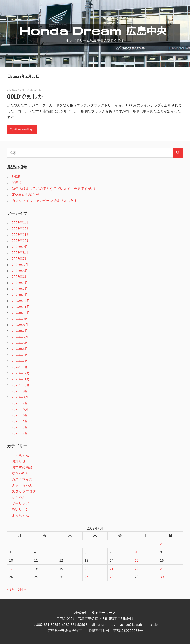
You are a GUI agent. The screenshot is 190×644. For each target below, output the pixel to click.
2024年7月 (20, 331)
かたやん (19, 497)
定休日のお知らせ (26, 194)
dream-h (36, 90)
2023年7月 (20, 403)
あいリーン (20, 509)
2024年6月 (20, 337)
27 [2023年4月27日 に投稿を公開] (86, 577)
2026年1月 (20, 223)
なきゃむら (20, 473)
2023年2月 (20, 433)
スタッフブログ (24, 491)
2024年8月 (20, 325)
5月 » (22, 589)
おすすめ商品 (22, 467)
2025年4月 (20, 277)
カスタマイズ (22, 479)
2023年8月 (20, 397)
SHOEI (16, 176)
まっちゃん (20, 515)
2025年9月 (20, 247)
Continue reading (21, 129)
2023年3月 (20, 427)
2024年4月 (20, 349)
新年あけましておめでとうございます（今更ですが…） (54, 188)
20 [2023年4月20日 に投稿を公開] (86, 569)
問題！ (17, 183)
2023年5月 (20, 415)
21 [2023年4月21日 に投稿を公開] (112, 569)
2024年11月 (21, 307)
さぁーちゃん (22, 485)
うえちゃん (20, 455)
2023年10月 (21, 385)
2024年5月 (20, 343)
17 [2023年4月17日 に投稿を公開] (11, 569)
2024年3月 (20, 355)
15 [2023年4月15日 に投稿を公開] (137, 560)
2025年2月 (20, 289)
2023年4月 (20, 421)
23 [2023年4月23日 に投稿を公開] (162, 569)
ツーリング (20, 503)
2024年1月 (20, 367)
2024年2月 (20, 361)
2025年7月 (20, 259)
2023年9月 (20, 391)
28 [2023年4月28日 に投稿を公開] (112, 577)
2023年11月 (21, 379)
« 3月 (11, 589)
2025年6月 (20, 265)
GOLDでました (25, 96)
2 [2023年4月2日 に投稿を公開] (161, 544)
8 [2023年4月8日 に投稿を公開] (136, 552)
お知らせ (19, 461)
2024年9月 (20, 319)
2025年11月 (21, 235)
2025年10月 (21, 241)
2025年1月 (20, 295)
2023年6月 (20, 409)
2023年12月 (21, 373)
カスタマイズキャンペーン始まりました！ (45, 201)
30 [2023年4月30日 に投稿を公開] (162, 577)
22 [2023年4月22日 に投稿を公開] (137, 569)
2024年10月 (21, 313)
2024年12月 (21, 301)
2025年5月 (20, 271)
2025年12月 (21, 228)
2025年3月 (20, 283)
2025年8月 (20, 253)
